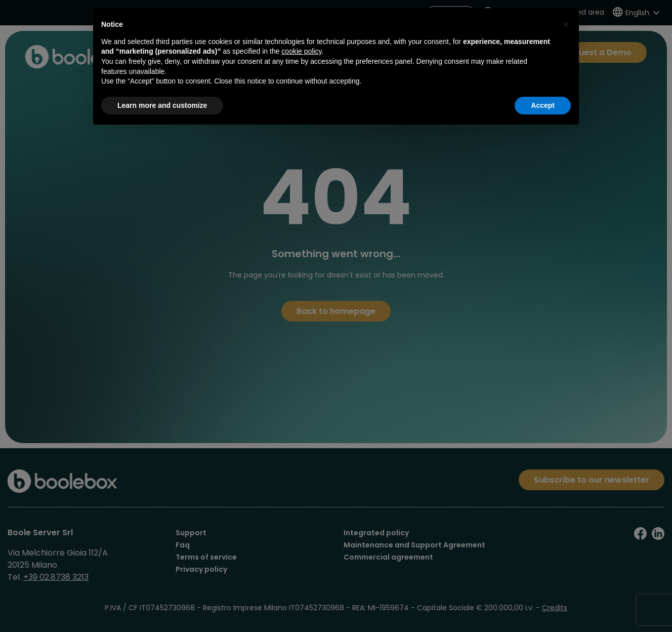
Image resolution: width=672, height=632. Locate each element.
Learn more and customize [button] (162, 105)
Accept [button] (543, 105)
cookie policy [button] (301, 51)
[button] (566, 24)
